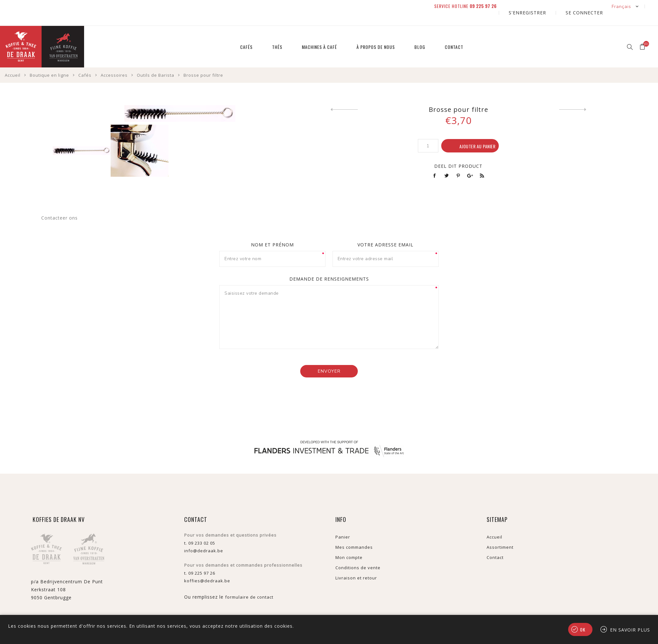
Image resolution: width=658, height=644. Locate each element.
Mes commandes (354, 534)
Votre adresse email (385, 232)
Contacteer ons (59, 205)
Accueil (494, 524)
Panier (343, 524)
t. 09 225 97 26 (200, 560)
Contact (495, 545)
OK (583, 629)
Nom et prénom (272, 232)
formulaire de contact (249, 584)
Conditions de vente (358, 555)
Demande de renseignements (329, 266)
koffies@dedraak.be (207, 568)
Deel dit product (458, 153)
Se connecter (591, 6)
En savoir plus (630, 630)
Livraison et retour (356, 565)
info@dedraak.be (204, 538)
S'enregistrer (549, 6)
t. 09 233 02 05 (200, 530)
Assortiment (500, 534)
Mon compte (349, 545)
